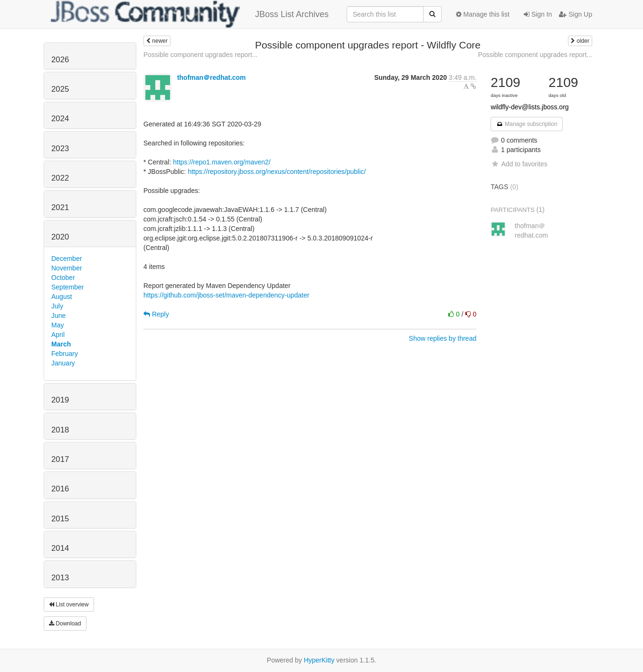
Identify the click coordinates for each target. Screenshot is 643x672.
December (67, 259)
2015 (60, 519)
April (58, 335)
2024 (60, 119)
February (65, 354)
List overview (69, 605)
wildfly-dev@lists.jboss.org (530, 107)
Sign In (538, 14)
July (57, 306)
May (57, 325)
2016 (60, 489)
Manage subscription (527, 124)
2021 (60, 207)
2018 (60, 430)
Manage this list (483, 14)
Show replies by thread (443, 338)
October (63, 278)
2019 (60, 400)
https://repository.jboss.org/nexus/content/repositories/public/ (277, 172)
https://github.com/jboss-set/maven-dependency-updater (226, 295)
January (63, 363)
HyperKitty (319, 660)
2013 (60, 578)
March (61, 344)
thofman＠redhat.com (212, 77)
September (67, 287)
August (62, 297)
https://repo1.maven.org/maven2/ (222, 162)
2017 (60, 459)
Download (65, 624)
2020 (60, 237)
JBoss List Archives (190, 14)
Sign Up (576, 14)
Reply (156, 314)
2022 (60, 178)
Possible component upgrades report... (200, 55)
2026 (60, 60)
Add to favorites (519, 164)
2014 (60, 548)
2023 (60, 149)
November (67, 268)
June (58, 316)
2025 (60, 89)
